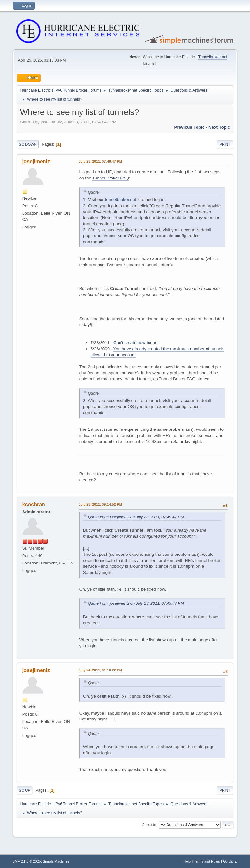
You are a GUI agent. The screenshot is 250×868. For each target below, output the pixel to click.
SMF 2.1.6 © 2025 (27, 861)
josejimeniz (36, 162)
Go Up (24, 790)
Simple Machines (56, 861)
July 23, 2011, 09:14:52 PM (100, 504)
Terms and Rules (207, 861)
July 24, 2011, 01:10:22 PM (100, 670)
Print (225, 144)
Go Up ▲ (230, 861)
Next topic (219, 127)
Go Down (28, 144)
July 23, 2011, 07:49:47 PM (100, 161)
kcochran (34, 504)
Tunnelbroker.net (213, 57)
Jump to (149, 825)
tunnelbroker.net (121, 200)
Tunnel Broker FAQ (111, 178)
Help (187, 861)
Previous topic (190, 127)
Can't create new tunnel (136, 343)
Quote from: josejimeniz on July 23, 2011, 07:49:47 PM (136, 517)
